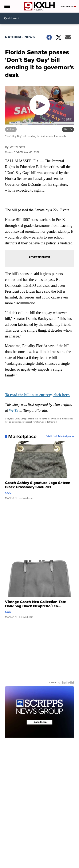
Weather (20, 865)
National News (20, 37)
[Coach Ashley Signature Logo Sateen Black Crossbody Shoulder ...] (40, 472)
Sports (47, 865)
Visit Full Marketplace (60, 436)
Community (34, 865)
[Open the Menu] (7, 6)
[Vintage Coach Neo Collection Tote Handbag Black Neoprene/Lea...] (40, 591)
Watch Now (68, 6)
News (10, 865)
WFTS (14, 410)
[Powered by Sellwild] (68, 682)
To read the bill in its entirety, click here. (38, 395)
